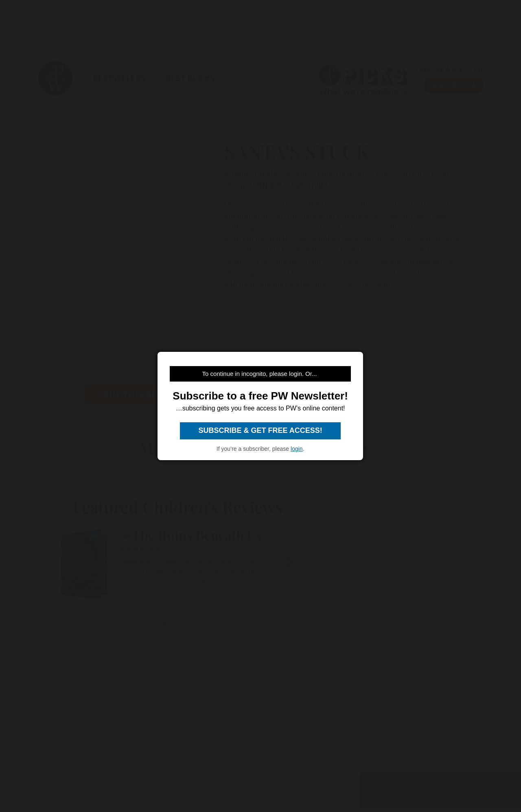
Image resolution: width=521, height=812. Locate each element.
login (297, 449)
